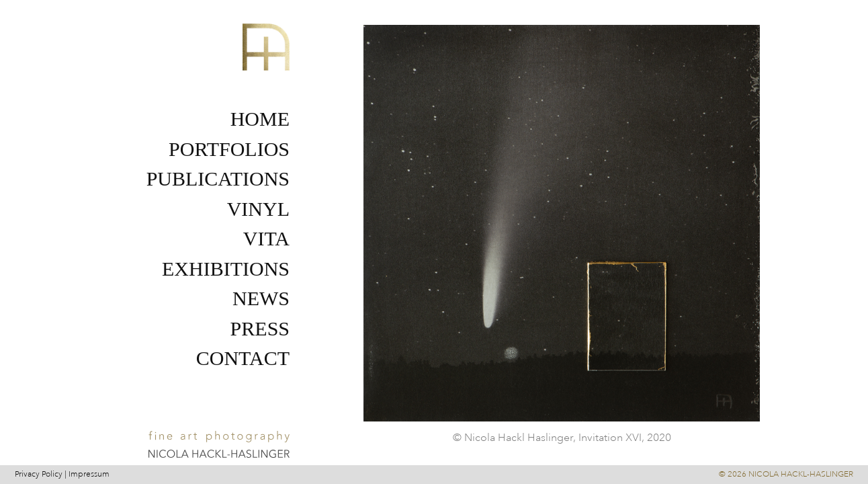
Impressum (89, 474)
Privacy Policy (39, 474)
